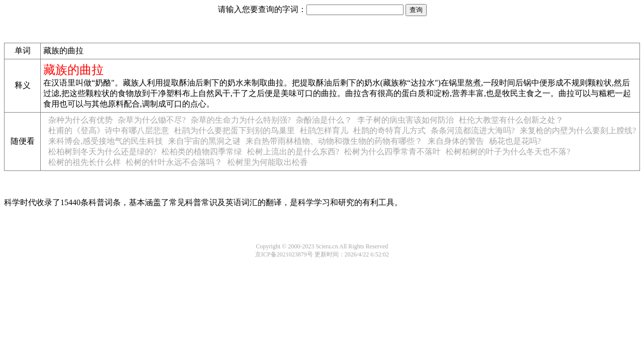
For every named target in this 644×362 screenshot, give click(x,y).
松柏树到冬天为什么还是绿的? (102, 152)
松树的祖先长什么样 (85, 162)
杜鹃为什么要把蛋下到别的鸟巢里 (234, 130)
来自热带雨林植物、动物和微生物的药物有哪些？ (334, 141)
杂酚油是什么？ (324, 120)
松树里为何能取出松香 (268, 162)
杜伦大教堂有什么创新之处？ (511, 120)
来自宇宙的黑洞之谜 (204, 141)
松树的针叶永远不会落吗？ (174, 162)
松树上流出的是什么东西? (293, 152)
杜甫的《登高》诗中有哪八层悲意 (109, 130)
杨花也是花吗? (515, 141)
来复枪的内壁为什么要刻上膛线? (578, 130)
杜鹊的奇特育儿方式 (389, 130)
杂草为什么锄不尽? (152, 120)
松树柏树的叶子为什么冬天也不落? (508, 152)
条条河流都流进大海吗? (473, 130)
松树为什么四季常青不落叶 (392, 152)
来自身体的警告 (456, 141)
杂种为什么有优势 (80, 120)
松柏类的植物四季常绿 (202, 152)
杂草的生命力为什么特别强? (241, 120)
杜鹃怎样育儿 (324, 130)
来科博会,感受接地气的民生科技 (106, 141)
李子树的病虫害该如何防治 (406, 120)
